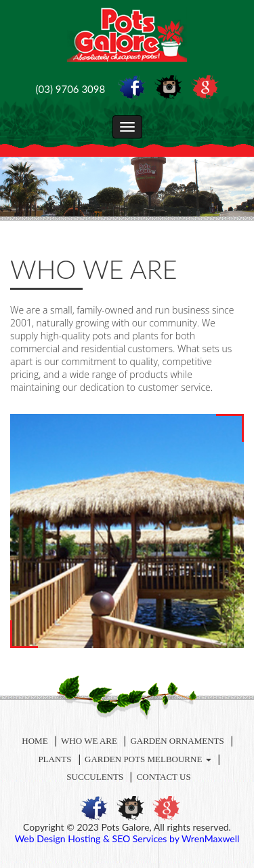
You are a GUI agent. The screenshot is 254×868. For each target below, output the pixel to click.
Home (35, 741)
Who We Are (89, 741)
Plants (55, 759)
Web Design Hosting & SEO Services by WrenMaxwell (127, 838)
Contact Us (164, 777)
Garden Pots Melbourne (148, 759)
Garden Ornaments (177, 741)
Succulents (95, 777)
